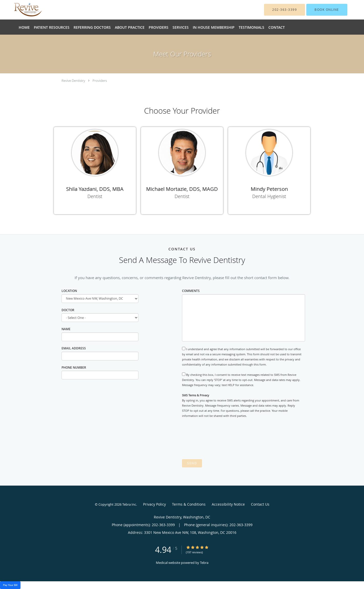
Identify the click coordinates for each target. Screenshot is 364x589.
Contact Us (260, 504)
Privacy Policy (154, 504)
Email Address (74, 348)
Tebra (204, 563)
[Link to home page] (20, 10)
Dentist (95, 196)
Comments (191, 291)
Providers (100, 81)
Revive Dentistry (73, 81)
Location (69, 291)
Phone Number (74, 367)
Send (192, 463)
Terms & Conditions (189, 504)
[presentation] (221, 439)
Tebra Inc (129, 504)
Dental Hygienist (269, 196)
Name (66, 329)
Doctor (68, 310)
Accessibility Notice (228, 504)
